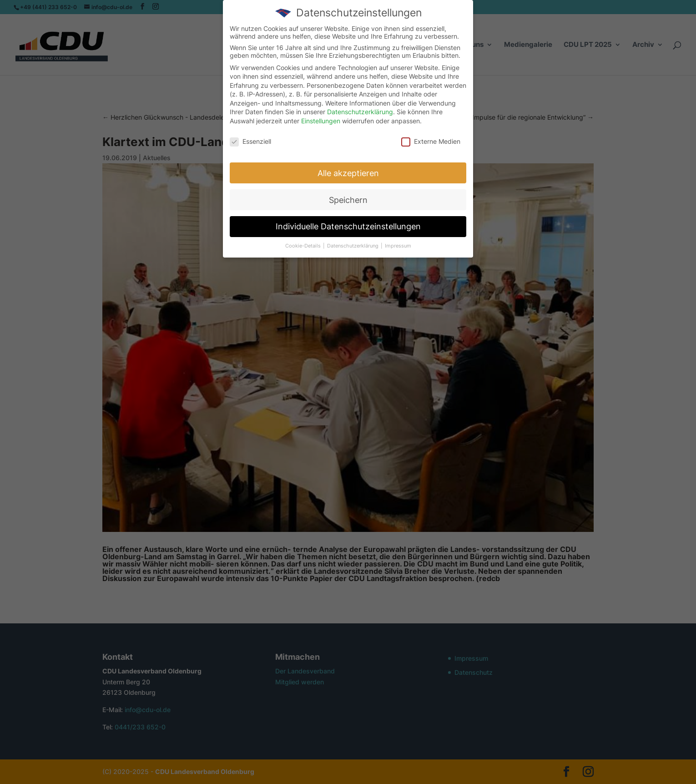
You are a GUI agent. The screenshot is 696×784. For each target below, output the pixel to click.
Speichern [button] (348, 200)
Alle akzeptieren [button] (348, 173)
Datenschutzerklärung (360, 112)
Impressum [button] (398, 246)
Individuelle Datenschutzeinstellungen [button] (348, 226)
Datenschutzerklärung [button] (353, 246)
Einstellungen (321, 121)
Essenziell (250, 141)
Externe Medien (431, 141)
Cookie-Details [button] (304, 246)
